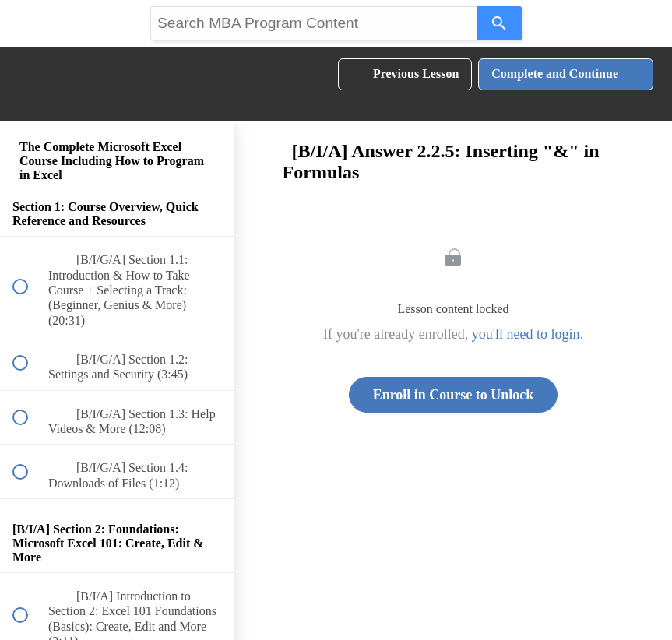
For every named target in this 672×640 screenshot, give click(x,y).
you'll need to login (526, 334)
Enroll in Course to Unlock (454, 395)
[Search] (500, 23)
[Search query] (314, 23)
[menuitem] (117, 84)
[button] (29, 84)
